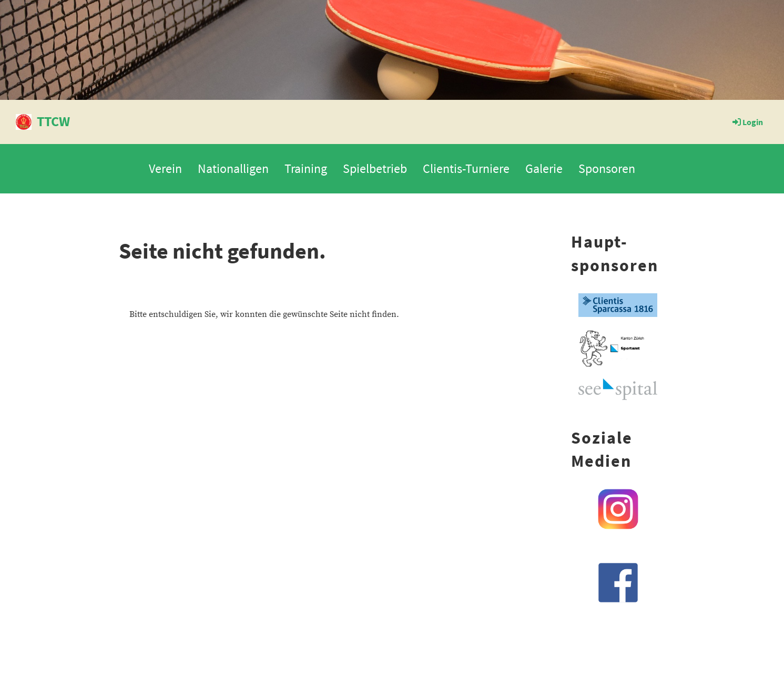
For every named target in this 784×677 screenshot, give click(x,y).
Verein (165, 168)
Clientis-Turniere (466, 168)
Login (747, 122)
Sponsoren (607, 168)
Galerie (544, 168)
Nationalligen (233, 168)
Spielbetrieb (375, 168)
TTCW (53, 121)
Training (306, 168)
